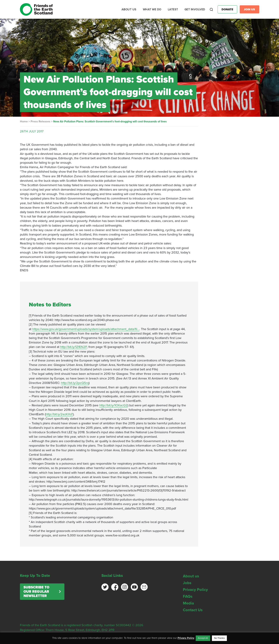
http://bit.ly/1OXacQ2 (113, 405)
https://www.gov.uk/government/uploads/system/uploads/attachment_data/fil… (86, 329)
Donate (227, 9)
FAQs (188, 596)
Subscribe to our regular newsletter (36, 592)
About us (191, 576)
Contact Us (193, 610)
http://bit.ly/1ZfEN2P (73, 347)
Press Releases (40, 121)
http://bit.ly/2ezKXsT (59, 414)
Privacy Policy (195, 590)
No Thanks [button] (219, 638)
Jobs (187, 583)
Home (24, 121)
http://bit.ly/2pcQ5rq (75, 383)
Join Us (249, 9)
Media (188, 603)
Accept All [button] (203, 638)
